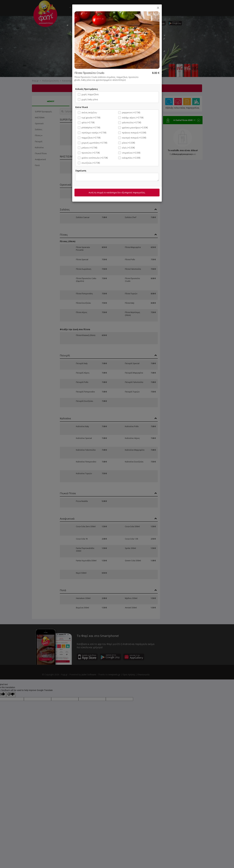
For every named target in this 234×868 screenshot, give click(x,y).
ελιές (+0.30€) (126, 148)
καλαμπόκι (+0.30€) (129, 158)
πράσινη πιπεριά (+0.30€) (132, 133)
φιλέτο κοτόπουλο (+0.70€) (93, 158)
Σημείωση (81, 171)
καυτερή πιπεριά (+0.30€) (132, 138)
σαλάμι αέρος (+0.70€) (131, 118)
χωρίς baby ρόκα (88, 99)
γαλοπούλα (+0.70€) (130, 122)
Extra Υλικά (82, 107)
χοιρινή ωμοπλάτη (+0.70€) (92, 143)
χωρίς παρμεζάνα (88, 94)
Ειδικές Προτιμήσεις (87, 89)
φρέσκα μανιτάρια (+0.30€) (133, 128)
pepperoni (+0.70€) (129, 113)
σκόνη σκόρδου (87, 113)
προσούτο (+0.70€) (89, 153)
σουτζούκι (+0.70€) (89, 163)
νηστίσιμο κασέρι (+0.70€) (92, 133)
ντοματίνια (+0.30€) (129, 153)
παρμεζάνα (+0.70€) (89, 138)
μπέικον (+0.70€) (87, 148)
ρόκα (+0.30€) (127, 143)
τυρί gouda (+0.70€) (89, 118)
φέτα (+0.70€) (86, 122)
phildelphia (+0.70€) (89, 128)
